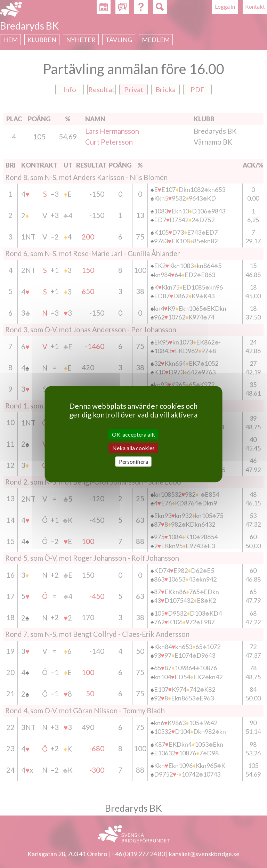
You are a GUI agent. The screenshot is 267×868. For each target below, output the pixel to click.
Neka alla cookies (133, 448)
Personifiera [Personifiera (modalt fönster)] (133, 461)
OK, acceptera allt (133, 434)
